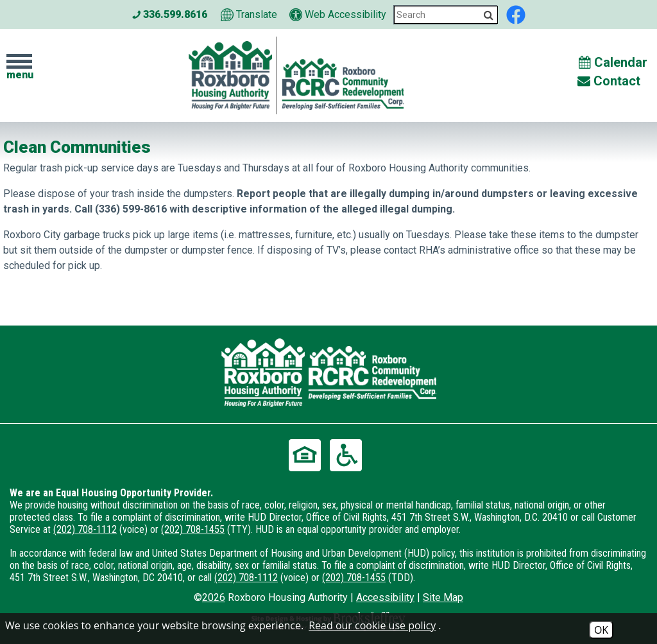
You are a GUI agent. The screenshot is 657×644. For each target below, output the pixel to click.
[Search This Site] (446, 15)
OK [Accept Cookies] (601, 630)
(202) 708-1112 (85, 529)
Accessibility (385, 597)
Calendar (613, 62)
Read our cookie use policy (372, 625)
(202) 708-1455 (193, 529)
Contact (609, 81)
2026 (214, 597)
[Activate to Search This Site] (489, 15)
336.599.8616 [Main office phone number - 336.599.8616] (170, 14)
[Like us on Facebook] (516, 13)
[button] (19, 67)
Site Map (443, 597)
